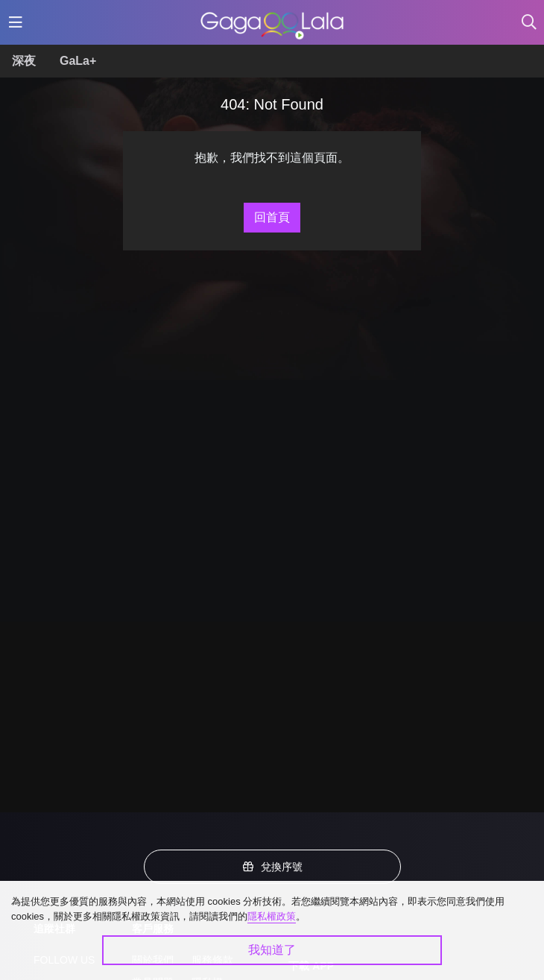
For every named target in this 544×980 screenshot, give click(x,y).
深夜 (24, 61)
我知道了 (272, 950)
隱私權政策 (272, 916)
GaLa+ (78, 61)
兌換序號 (272, 867)
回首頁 (272, 217)
